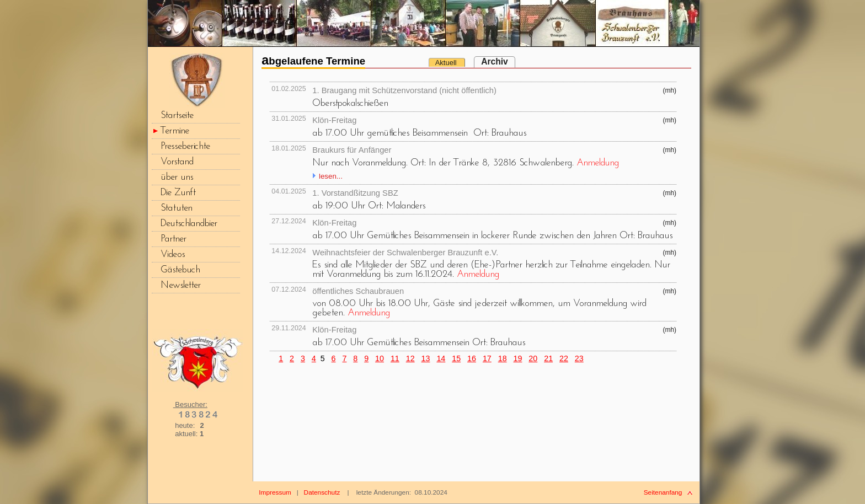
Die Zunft (178, 193)
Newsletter (181, 285)
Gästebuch (180, 270)
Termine (175, 131)
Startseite (177, 116)
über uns (177, 177)
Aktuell (447, 63)
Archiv (495, 61)
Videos (173, 254)
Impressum (275, 492)
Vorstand (177, 162)
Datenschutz (322, 492)
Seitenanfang (663, 492)
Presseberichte (185, 146)
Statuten (177, 208)
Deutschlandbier (189, 224)
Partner (173, 239)
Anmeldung (598, 163)
